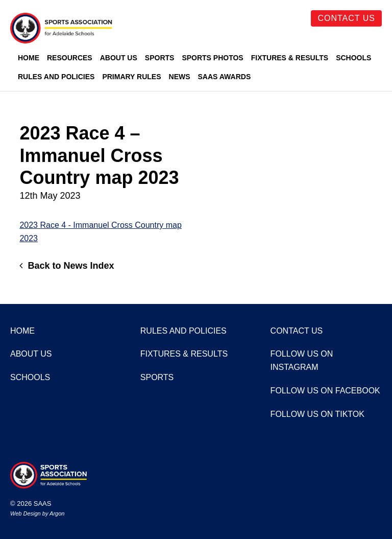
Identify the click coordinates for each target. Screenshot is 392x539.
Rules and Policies (56, 77)
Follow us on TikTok (317, 414)
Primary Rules (131, 77)
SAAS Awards (225, 77)
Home (29, 58)
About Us (119, 58)
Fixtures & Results (290, 58)
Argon (57, 513)
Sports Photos (212, 58)
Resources (70, 58)
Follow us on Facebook (325, 391)
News (180, 77)
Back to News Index (67, 266)
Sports (160, 58)
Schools (353, 58)
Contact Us (346, 18)
